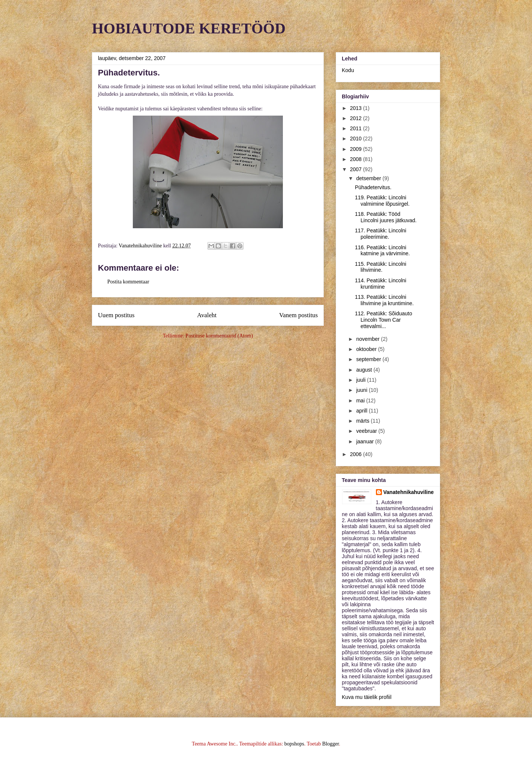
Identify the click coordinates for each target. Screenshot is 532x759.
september (369, 359)
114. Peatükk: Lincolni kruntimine (381, 284)
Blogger (331, 744)
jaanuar (366, 441)
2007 (357, 169)
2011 (357, 128)
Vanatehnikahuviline (409, 492)
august (365, 370)
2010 (357, 139)
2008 (357, 159)
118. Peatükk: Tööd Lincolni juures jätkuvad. (386, 217)
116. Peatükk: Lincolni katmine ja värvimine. (382, 251)
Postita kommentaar (128, 282)
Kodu (348, 70)
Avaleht (207, 315)
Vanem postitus (298, 315)
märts (363, 421)
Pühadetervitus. (373, 187)
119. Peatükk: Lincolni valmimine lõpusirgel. (382, 201)
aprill (362, 411)
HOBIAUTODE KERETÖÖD (189, 28)
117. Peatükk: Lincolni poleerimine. (381, 234)
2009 (357, 149)
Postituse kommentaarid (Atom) (219, 336)
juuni (362, 390)
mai (361, 401)
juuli (361, 380)
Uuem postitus (116, 315)
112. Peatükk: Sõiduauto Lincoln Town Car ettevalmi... (384, 320)
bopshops (294, 744)
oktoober (367, 349)
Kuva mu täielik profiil (367, 697)
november (368, 339)
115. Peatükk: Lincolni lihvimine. (381, 267)
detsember (369, 178)
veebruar (367, 431)
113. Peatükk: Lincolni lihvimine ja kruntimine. (384, 300)
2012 (357, 118)
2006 (357, 454)
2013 (357, 108)
